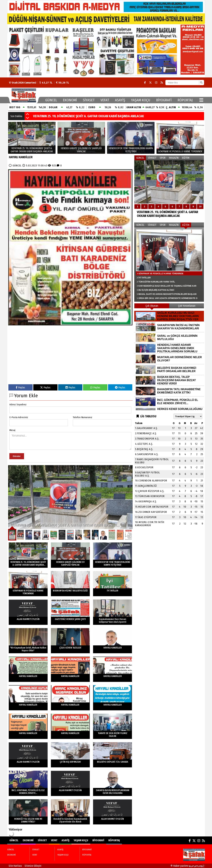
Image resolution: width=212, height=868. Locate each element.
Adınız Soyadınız (18, 404)
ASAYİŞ (120, 100)
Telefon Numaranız (83, 417)
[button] (28, 114)
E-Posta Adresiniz (19, 417)
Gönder (17, 456)
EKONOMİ (70, 100)
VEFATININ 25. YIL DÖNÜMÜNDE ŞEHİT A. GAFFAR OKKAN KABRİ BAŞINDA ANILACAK (89, 116)
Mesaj (12, 430)
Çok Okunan (152, 306)
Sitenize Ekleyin (33, 866)
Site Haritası (15, 866)
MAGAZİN (174, 158)
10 (200, 207)
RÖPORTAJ (185, 100)
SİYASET (89, 100)
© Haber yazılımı (188, 866)
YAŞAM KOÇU (141, 100)
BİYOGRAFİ (164, 100)
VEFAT (105, 100)
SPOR (163, 158)
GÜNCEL (51, 100)
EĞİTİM (186, 158)
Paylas (20, 387)
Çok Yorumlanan (187, 306)
